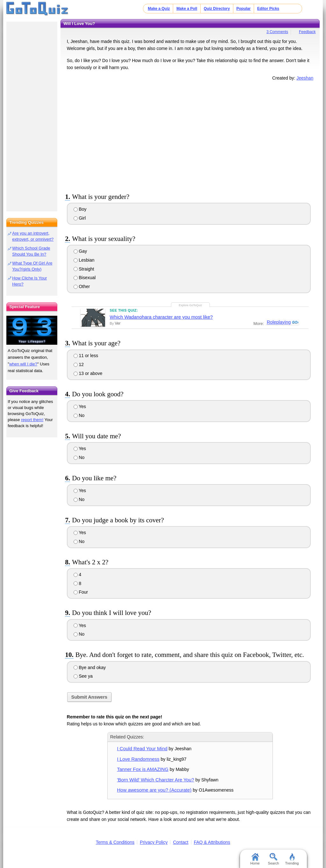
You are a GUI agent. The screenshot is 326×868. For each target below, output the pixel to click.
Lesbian (84, 260)
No (79, 415)
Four (81, 592)
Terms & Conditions (115, 842)
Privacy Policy (154, 842)
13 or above (88, 373)
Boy (80, 209)
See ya (83, 676)
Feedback (307, 32)
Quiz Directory (217, 9)
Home (255, 859)
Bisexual (85, 278)
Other (82, 286)
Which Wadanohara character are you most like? (161, 317)
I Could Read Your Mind (142, 748)
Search (274, 859)
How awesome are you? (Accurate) (154, 790)
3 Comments (277, 32)
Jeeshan (305, 78)
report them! (32, 420)
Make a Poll (187, 9)
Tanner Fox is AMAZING (143, 769)
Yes (80, 406)
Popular (244, 9)
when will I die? (23, 364)
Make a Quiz (159, 9)
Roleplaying (278, 322)
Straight (84, 269)
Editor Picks (268, 9)
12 (79, 364)
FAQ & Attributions (212, 842)
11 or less (86, 356)
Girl (80, 218)
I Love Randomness (138, 759)
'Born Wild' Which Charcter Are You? (156, 780)
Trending (292, 859)
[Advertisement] (190, 136)
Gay (80, 251)
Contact (181, 842)
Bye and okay (90, 667)
